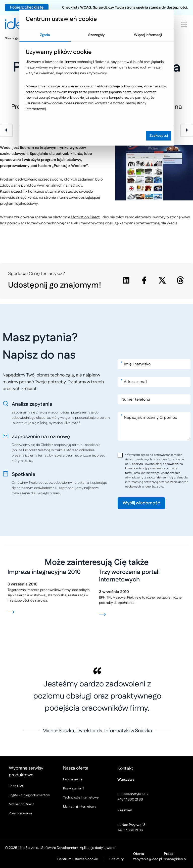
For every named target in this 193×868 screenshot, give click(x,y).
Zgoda (45, 35)
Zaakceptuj (159, 136)
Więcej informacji (148, 35)
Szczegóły (96, 35)
